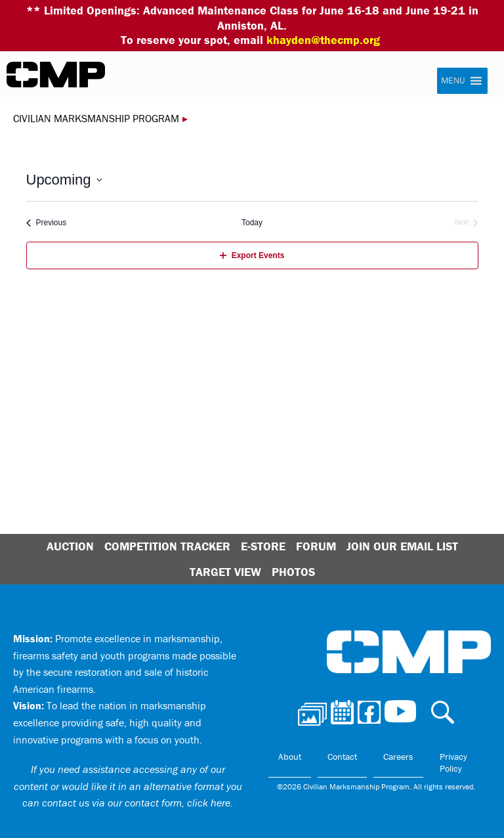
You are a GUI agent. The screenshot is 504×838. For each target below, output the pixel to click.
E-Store (263, 546)
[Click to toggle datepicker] (64, 180)
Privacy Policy (453, 762)
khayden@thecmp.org (323, 40)
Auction (70, 546)
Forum (316, 546)
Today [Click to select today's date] (252, 223)
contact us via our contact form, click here (136, 803)
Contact (342, 757)
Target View (225, 572)
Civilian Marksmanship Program (56, 75)
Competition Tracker (167, 546)
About (290, 757)
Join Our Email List (402, 546)
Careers (398, 757)
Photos (293, 572)
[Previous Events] (47, 223)
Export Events (252, 255)
